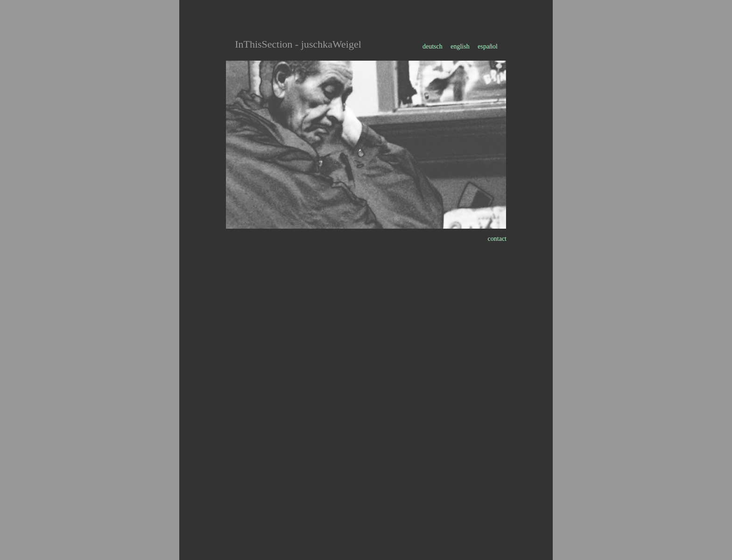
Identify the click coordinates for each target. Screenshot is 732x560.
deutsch (433, 46)
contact (497, 239)
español (488, 46)
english (460, 46)
